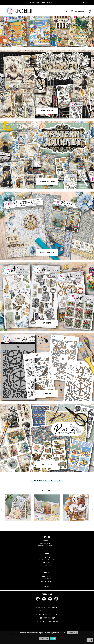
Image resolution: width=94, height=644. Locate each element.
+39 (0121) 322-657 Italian (47, 622)
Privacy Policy (72, 633)
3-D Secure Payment (47, 560)
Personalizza (44, 639)
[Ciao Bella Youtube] (50, 599)
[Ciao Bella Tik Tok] (56, 599)
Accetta (53, 639)
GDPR (47, 584)
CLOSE (90, 640)
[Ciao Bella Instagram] (38, 599)
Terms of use (47, 576)
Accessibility (47, 565)
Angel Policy (47, 579)
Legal (47, 587)
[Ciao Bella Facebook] (44, 599)
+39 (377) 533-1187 (47, 618)
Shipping (47, 562)
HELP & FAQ (47, 557)
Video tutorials (47, 543)
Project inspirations (47, 546)
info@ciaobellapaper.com (47, 611)
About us (47, 541)
